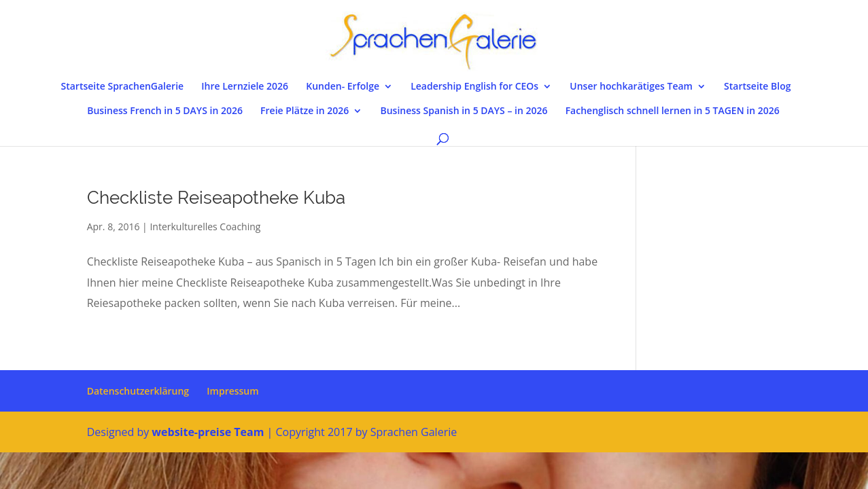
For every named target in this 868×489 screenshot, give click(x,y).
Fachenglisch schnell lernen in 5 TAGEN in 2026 (673, 111)
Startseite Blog (757, 87)
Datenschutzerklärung (138, 391)
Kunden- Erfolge (343, 87)
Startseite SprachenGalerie (123, 87)
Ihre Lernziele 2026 (245, 87)
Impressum (232, 391)
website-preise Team (208, 432)
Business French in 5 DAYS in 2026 (165, 111)
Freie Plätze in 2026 (305, 111)
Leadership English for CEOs (474, 87)
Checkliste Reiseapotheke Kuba (216, 198)
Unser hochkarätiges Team (631, 87)
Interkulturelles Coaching (205, 227)
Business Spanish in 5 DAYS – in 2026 (464, 111)
